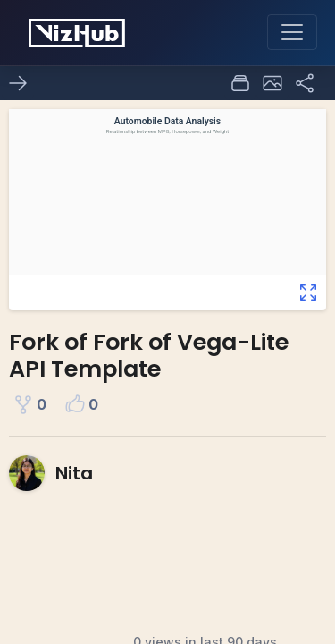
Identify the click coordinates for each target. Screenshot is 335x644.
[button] (272, 83)
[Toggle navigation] (292, 32)
